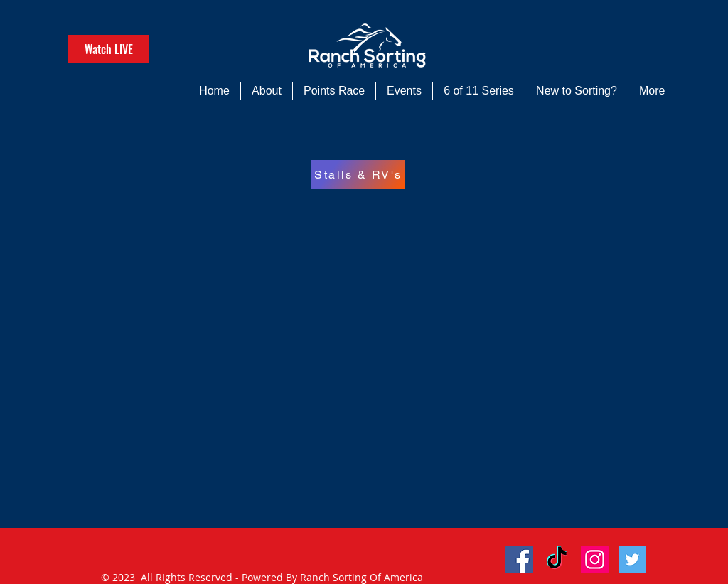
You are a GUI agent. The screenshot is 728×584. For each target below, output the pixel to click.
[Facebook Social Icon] (519, 559)
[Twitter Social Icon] (632, 559)
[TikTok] (557, 559)
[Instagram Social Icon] (595, 559)
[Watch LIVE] (108, 49)
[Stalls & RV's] (358, 174)
